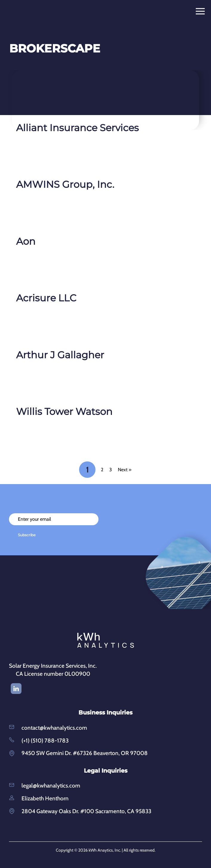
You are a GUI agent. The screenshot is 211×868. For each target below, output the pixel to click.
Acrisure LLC (46, 298)
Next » (125, 470)
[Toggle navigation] (202, 11)
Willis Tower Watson (64, 411)
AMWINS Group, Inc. (65, 184)
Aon (26, 241)
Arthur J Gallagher (60, 355)
